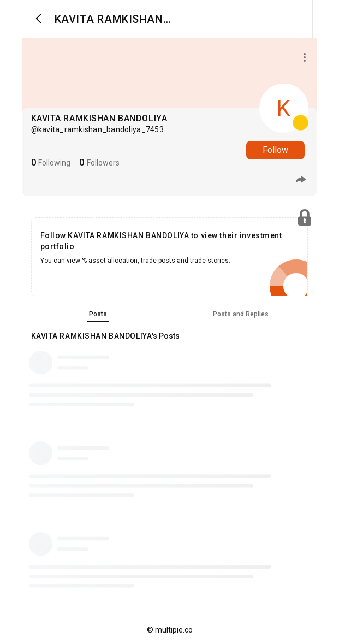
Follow (275, 150)
